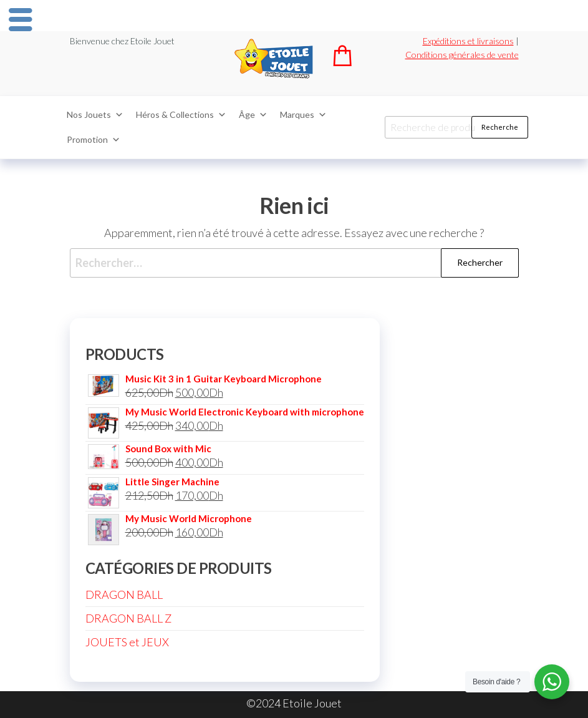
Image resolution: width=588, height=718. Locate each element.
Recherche (500, 127)
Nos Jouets (95, 115)
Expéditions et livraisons (468, 41)
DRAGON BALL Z (128, 618)
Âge (253, 115)
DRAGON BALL (124, 594)
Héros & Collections (181, 115)
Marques (303, 115)
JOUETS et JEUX (127, 642)
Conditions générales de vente (462, 55)
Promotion (94, 140)
